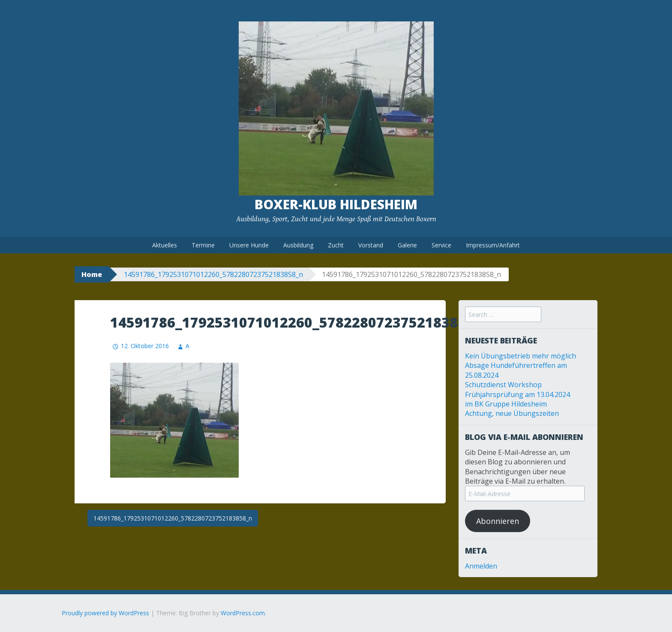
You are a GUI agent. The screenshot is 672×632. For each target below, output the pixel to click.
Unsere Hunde (249, 245)
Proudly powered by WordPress (105, 613)
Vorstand (371, 245)
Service (441, 245)
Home (92, 274)
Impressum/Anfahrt (493, 245)
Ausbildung (298, 245)
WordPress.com (243, 613)
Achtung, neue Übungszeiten (512, 413)
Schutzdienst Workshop (503, 385)
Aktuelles (165, 245)
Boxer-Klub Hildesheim (336, 204)
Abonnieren (498, 521)
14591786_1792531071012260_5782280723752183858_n (213, 274)
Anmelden (481, 566)
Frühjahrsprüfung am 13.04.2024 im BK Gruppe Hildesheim (517, 399)
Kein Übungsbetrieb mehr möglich (520, 356)
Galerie (407, 245)
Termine (203, 245)
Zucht (336, 245)
